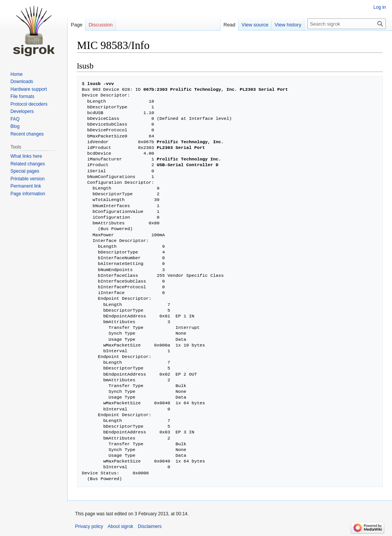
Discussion (100, 25)
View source (255, 25)
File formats (22, 96)
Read (229, 25)
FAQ (15, 119)
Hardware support (29, 89)
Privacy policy (89, 526)
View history (288, 25)
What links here (26, 156)
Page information (28, 194)
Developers (22, 111)
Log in (380, 7)
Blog (15, 126)
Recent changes (27, 134)
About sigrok (120, 526)
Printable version (27, 179)
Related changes (28, 164)
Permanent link (26, 186)
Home (16, 74)
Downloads (22, 82)
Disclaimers (150, 526)
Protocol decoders (29, 104)
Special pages (25, 171)
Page (77, 25)
